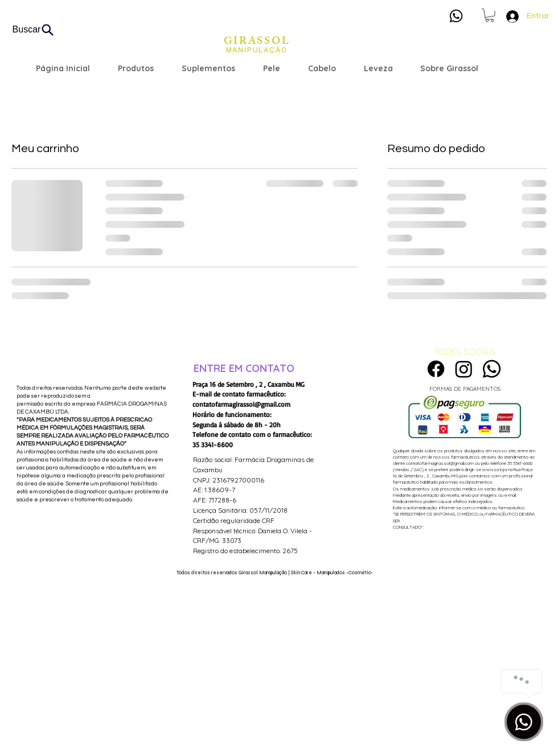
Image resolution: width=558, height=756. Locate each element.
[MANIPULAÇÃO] (257, 50)
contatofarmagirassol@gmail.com (241, 404)
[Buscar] (34, 30)
